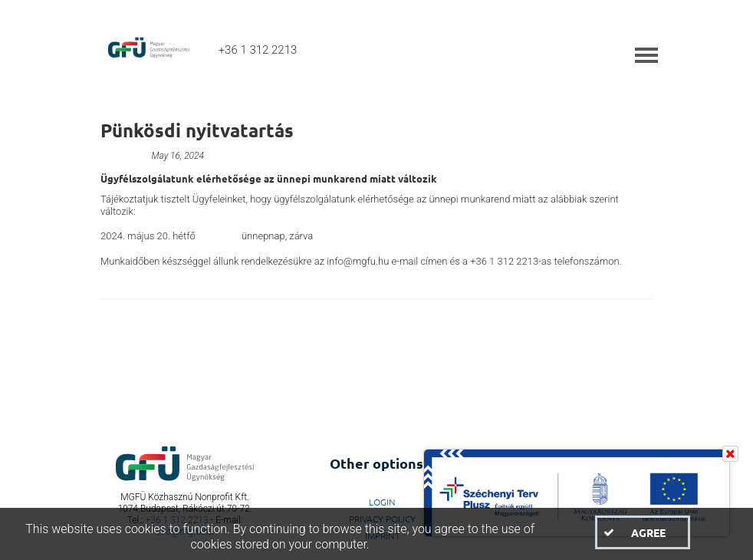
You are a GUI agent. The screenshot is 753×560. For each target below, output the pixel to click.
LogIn (382, 502)
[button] (643, 532)
